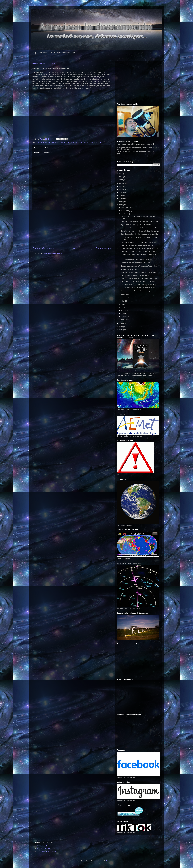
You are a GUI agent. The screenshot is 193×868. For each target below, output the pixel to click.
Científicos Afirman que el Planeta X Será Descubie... (140, 231)
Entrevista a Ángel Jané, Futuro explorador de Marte (139, 242)
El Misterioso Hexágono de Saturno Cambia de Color (140, 228)
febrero (124, 317)
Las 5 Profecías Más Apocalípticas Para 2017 (137, 260)
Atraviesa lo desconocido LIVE (48, 851)
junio (123, 304)
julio (123, 301)
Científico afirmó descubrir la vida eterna (135, 275)
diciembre (125, 208)
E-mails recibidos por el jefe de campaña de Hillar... (139, 266)
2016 (40, 142)
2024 (121, 180)
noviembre (125, 211)
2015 (121, 324)
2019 (121, 196)
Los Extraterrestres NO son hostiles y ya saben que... (140, 285)
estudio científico (73, 142)
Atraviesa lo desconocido (46, 846)
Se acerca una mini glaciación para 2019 (135, 263)
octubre (124, 214)
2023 (121, 183)
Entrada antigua (103, 248)
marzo (124, 313)
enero (124, 320)
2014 (121, 327)
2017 (121, 202)
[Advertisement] (72, 228)
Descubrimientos (49, 142)
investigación (84, 142)
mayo (123, 307)
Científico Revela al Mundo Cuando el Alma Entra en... (140, 222)
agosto (124, 298)
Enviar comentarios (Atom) (52, 253)
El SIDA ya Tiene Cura (129, 269)
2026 (121, 174)
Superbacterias (95, 142)
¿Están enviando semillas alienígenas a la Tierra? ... (139, 281)
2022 (121, 186)
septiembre (125, 295)
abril (123, 310)
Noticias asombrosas (44, 849)
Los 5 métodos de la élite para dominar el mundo (138, 288)
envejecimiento (61, 142)
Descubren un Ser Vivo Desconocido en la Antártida (139, 234)
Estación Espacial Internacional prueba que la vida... (139, 278)
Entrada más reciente (43, 248)
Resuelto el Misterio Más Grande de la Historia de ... (139, 272)
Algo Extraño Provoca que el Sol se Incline (136, 225)
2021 (121, 189)
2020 (121, 192)
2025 (121, 177)
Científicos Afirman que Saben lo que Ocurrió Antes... (140, 252)
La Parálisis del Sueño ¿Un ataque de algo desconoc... (140, 248)
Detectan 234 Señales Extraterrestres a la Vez (137, 245)
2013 (121, 330)
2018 (121, 199)
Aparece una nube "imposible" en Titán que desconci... (140, 291)
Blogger (109, 861)
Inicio (75, 248)
